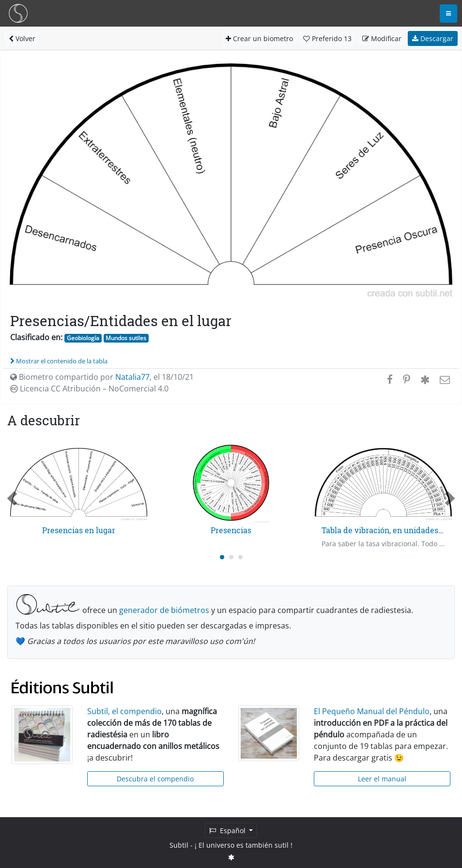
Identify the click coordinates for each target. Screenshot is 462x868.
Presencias (231, 530)
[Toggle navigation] (448, 14)
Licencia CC (89, 389)
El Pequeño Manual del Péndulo (372, 711)
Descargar (433, 38)
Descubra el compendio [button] (155, 779)
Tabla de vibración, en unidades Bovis (391, 530)
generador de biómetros (164, 610)
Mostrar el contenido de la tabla (59, 361)
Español (228, 831)
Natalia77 (132, 377)
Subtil (179, 845)
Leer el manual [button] (382, 779)
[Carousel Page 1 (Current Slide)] (222, 557)
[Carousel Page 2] (231, 557)
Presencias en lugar (79, 530)
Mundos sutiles (126, 338)
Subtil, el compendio (124, 711)
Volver (22, 38)
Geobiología (83, 338)
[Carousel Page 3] (240, 557)
